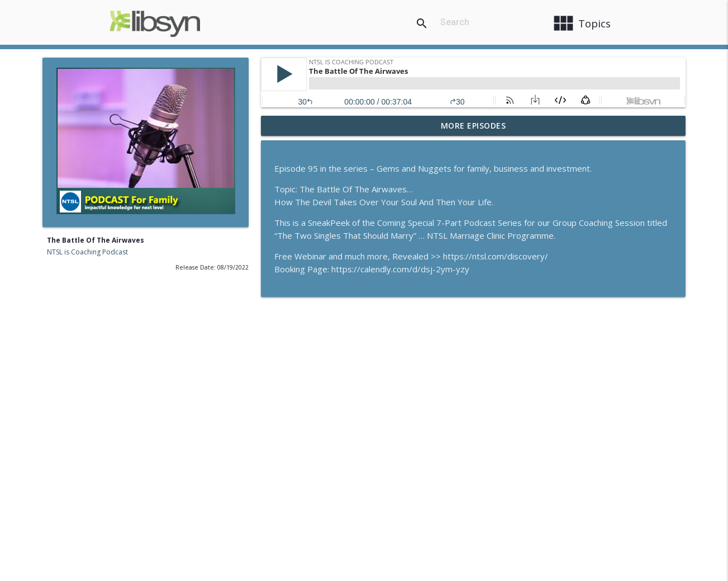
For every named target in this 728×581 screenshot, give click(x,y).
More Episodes (474, 126)
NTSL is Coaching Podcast (87, 252)
